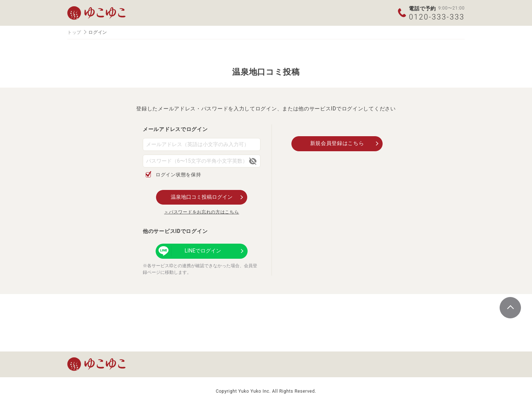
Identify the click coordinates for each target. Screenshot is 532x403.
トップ (74, 32)
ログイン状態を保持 (178, 175)
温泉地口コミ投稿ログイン (202, 197)
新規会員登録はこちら (337, 143)
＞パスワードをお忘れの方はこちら (201, 212)
